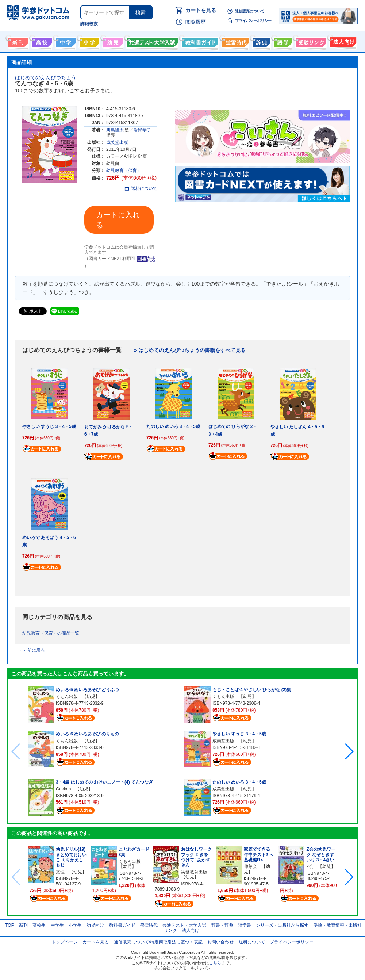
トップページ (65, 942)
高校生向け (41, 41)
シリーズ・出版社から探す (282, 925)
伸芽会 (250, 866)
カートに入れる (118, 220)
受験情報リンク (310, 41)
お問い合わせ (220, 942)
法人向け (342, 41)
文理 (60, 872)
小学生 (75, 925)
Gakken (63, 789)
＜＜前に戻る (32, 650)
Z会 (310, 866)
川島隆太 (115, 130)
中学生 (57, 925)
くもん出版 (67, 697)
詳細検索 (89, 24)
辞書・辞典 (222, 925)
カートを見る (201, 10)
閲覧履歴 (196, 22)
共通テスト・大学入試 (151, 41)
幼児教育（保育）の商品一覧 (51, 633)
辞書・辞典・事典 (260, 41)
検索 (141, 12)
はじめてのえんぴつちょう (46, 77)
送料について (141, 188)
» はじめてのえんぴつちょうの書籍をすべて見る (190, 350)
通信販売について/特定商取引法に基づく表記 (158, 942)
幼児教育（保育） (124, 171)
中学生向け (65, 41)
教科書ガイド (199, 41)
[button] (349, 751)
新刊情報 (17, 41)
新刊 (23, 925)
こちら (215, 963)
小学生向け (89, 41)
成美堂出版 (117, 142)
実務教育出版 (194, 872)
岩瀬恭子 (142, 130)
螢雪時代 (235, 41)
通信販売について (250, 11)
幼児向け (112, 41)
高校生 (39, 925)
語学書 (282, 41)
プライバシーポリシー (253, 21)
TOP (9, 925)
